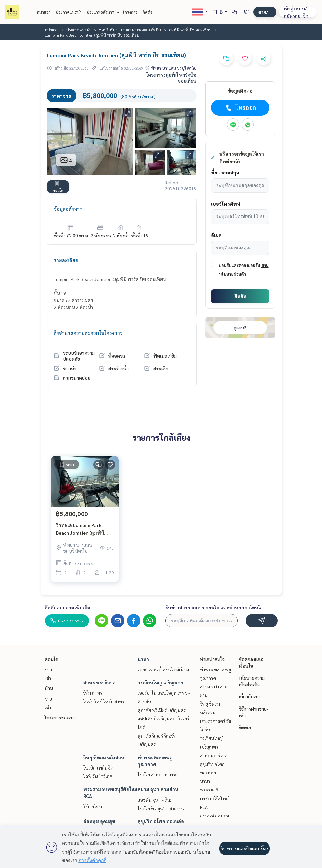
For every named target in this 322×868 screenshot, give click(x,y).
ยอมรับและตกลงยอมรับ (240, 265)
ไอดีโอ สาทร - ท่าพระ (158, 774)
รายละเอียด (66, 260)
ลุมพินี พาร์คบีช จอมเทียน (190, 30)
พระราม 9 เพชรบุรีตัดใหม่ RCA (214, 798)
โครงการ (130, 12)
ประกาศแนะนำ (69, 12)
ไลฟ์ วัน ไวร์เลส (98, 776)
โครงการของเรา (60, 717)
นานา (143, 659)
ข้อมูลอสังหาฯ (68, 209)
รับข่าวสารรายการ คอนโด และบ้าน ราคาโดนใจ (214, 607)
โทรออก (240, 108)
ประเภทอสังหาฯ (102, 12)
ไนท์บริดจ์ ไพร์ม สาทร (104, 701)
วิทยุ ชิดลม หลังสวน (104, 757)
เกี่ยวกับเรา (249, 696)
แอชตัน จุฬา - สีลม (155, 800)
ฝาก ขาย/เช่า (263, 12)
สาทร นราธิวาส (100, 682)
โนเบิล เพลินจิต (98, 768)
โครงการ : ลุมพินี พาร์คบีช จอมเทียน (171, 78)
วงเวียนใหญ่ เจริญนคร (160, 682)
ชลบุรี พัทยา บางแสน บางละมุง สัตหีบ (130, 30)
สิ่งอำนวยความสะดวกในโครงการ (88, 333)
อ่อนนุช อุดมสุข (99, 821)
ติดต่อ (148, 12)
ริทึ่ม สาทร (93, 693)
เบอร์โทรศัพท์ (226, 204)
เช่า (48, 678)
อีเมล (216, 235)
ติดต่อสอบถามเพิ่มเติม (68, 607)
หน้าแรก (44, 12)
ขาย (48, 669)
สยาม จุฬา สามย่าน (158, 789)
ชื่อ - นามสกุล (225, 172)
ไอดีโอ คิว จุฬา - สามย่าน (161, 808)
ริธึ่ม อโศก (93, 806)
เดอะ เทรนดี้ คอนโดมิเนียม (163, 669)
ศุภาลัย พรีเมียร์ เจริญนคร (162, 710)
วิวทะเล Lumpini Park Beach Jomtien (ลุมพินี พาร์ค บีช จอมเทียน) (80, 529)
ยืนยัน (240, 296)
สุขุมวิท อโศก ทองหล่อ (161, 821)
